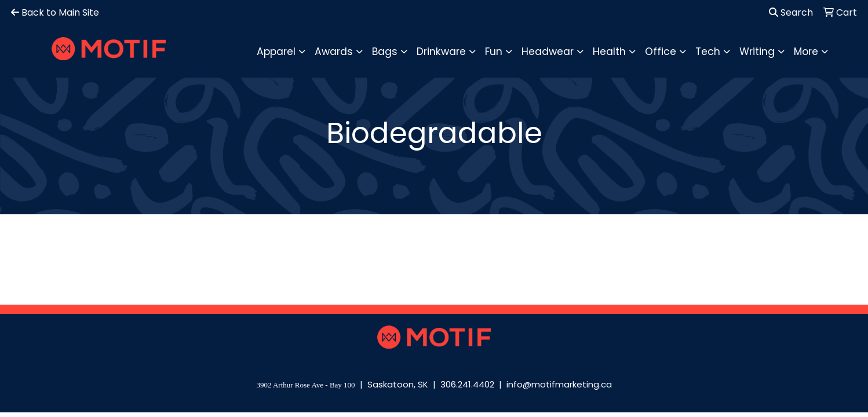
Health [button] (609, 52)
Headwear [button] (548, 52)
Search (791, 12)
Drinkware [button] (441, 52)
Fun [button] (494, 52)
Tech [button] (708, 52)
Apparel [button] (276, 52)
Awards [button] (334, 52)
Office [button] (661, 52)
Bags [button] (385, 52)
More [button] (806, 52)
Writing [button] (757, 52)
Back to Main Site (55, 12)
